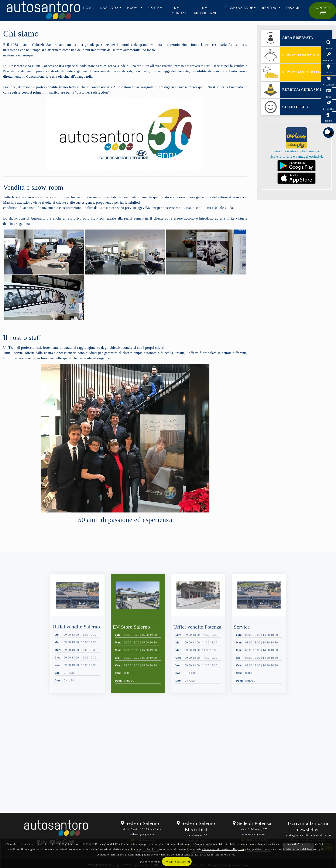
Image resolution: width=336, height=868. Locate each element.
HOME (88, 8)
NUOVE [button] (133, 8)
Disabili (294, 8)
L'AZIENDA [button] (109, 8)
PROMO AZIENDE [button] (239, 8)
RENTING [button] (270, 8)
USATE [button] (154, 8)
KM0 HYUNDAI (178, 10)
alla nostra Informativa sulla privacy (224, 849)
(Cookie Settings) (151, 862)
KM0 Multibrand (206, 10)
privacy (156, 855)
